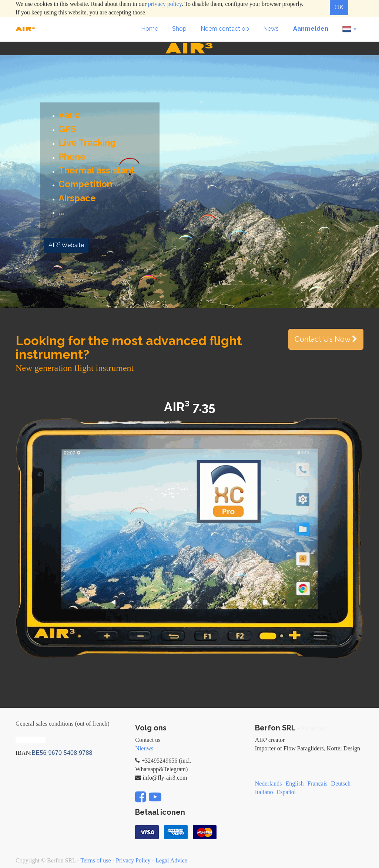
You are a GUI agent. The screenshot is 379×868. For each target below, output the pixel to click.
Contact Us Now (326, 339)
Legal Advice (171, 860)
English (295, 783)
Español (286, 792)
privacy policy (165, 4)
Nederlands (269, 783)
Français (317, 783)
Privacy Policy (133, 860)
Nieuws (144, 748)
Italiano (264, 792)
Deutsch (341, 783)
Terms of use (95, 860)
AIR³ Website (66, 245)
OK (339, 7)
